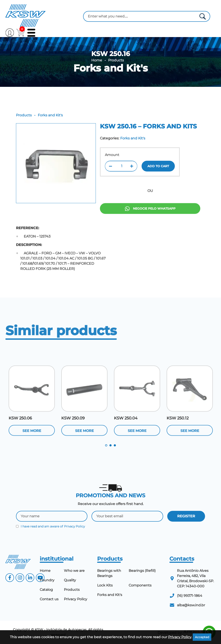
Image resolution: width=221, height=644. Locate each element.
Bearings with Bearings (109, 573)
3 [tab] (115, 445)
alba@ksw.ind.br (191, 605)
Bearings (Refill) (142, 571)
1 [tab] (106, 445)
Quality (70, 580)
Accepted (202, 637)
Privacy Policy (74, 526)
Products (116, 60)
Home (97, 60)
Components (140, 585)
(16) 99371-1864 (190, 596)
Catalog (46, 590)
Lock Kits (105, 585)
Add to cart (158, 166)
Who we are (74, 571)
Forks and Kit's (111, 68)
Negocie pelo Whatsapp (150, 225)
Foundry (47, 580)
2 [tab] (110, 445)
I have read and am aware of (50, 526)
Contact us (49, 599)
